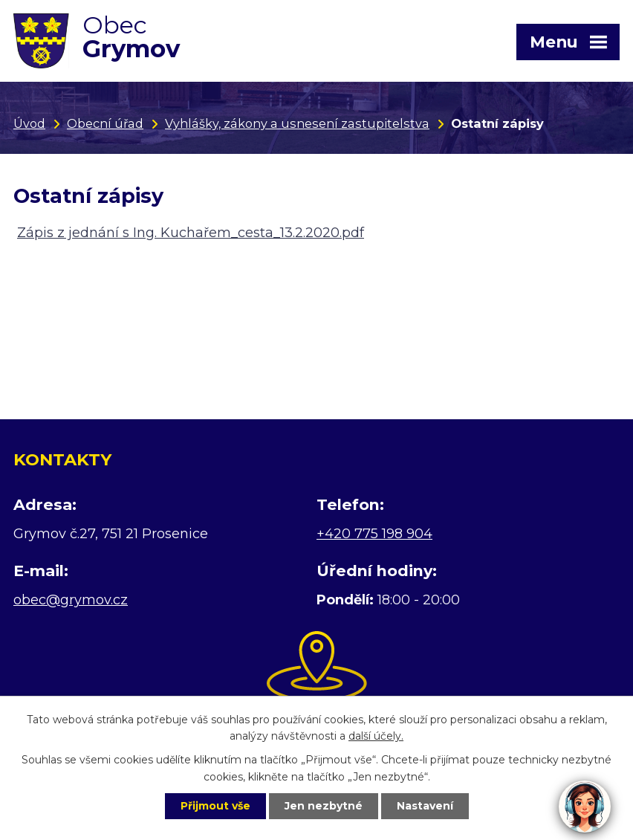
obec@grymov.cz (71, 600)
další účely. (376, 737)
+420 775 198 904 (374, 534)
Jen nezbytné (324, 806)
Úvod (29, 123)
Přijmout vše (215, 806)
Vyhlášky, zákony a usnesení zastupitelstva (297, 123)
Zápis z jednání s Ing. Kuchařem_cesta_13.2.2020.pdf (191, 233)
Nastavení (425, 806)
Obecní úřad (105, 123)
